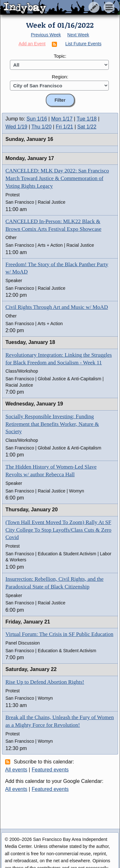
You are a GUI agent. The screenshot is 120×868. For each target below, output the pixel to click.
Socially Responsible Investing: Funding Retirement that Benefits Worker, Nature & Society (52, 424)
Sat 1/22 (87, 127)
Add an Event (32, 44)
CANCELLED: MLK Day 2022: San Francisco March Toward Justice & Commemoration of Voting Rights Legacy (57, 178)
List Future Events (83, 44)
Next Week (78, 35)
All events (16, 770)
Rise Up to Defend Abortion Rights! (45, 682)
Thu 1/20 (41, 127)
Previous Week (46, 35)
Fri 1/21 (64, 127)
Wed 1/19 (16, 127)
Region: (60, 77)
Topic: (60, 56)
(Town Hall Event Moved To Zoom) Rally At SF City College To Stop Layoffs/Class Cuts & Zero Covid (58, 530)
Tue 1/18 (87, 119)
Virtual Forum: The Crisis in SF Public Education (59, 634)
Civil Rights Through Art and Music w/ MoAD (57, 307)
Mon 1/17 (62, 119)
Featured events (50, 770)
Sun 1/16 (37, 119)
